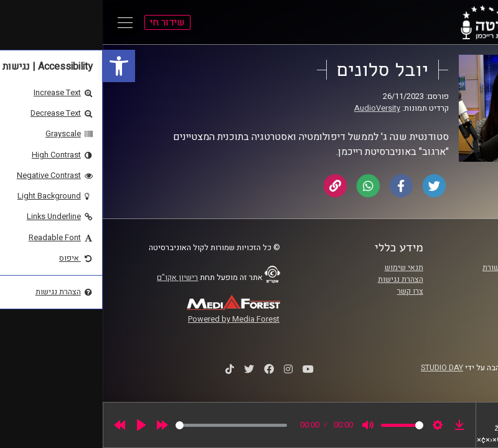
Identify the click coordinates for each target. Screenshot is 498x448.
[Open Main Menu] (22, 22)
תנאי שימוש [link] (301, 268)
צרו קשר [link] (308, 291)
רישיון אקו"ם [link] (75, 278)
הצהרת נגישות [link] (298, 279)
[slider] (129, 425)
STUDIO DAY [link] (339, 368)
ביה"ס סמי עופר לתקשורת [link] (421, 268)
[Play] (39, 425)
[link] (16, 66)
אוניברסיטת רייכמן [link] (433, 279)
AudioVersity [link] (275, 108)
